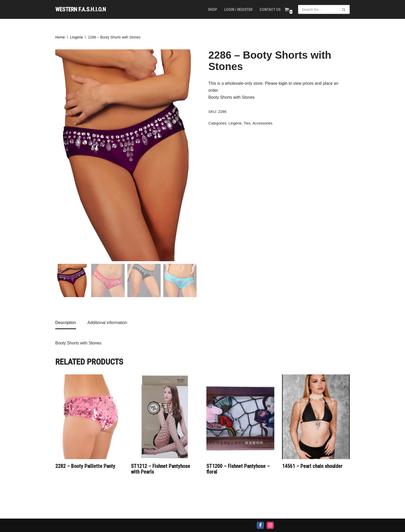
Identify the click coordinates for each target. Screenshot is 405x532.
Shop (212, 10)
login (283, 83)
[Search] (318, 9)
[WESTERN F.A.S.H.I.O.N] (81, 9)
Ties (247, 123)
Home (60, 37)
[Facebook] (260, 525)
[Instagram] (270, 525)
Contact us (270, 10)
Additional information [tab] (107, 323)
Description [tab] (66, 323)
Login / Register (238, 10)
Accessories (262, 123)
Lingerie (76, 37)
